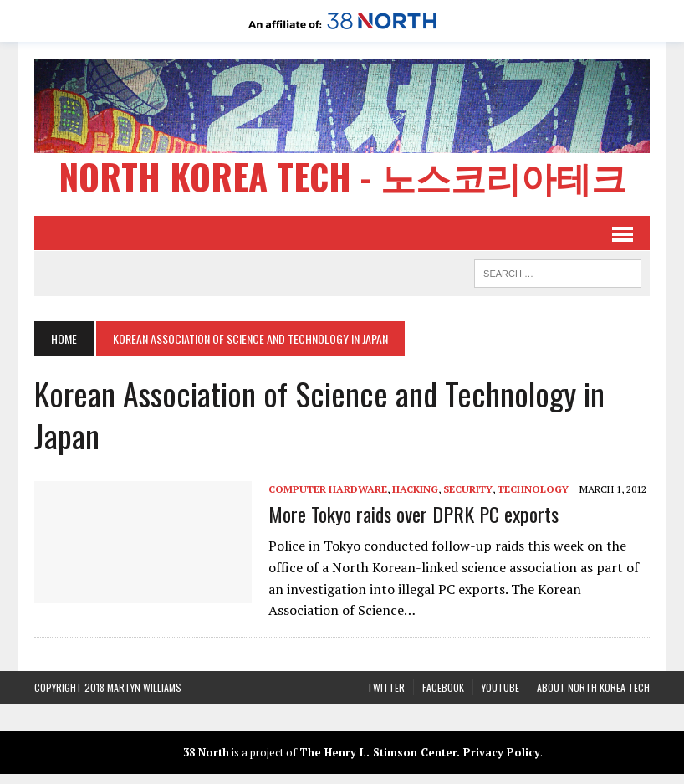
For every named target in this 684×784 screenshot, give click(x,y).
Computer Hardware (328, 489)
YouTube (500, 687)
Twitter (386, 687)
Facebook (443, 687)
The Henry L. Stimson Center (378, 752)
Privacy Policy (502, 752)
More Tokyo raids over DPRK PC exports (413, 514)
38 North (206, 752)
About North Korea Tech (593, 687)
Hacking (415, 489)
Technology (533, 489)
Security (468, 489)
